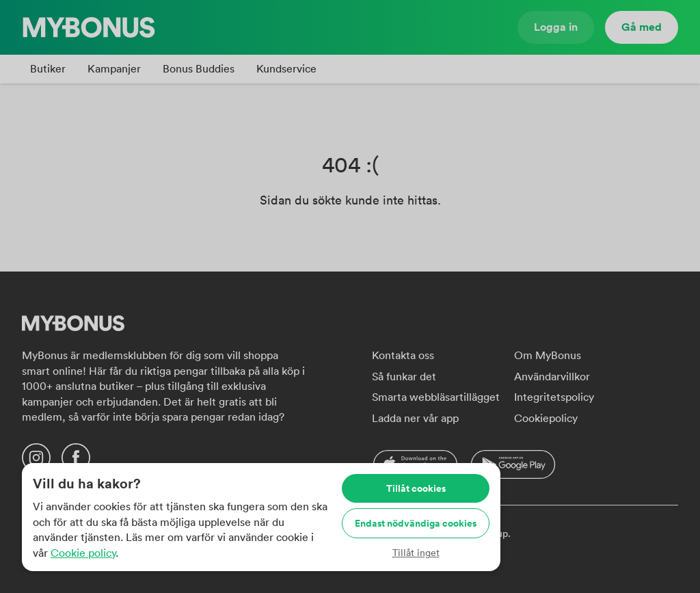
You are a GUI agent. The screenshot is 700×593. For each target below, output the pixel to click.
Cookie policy (83, 553)
